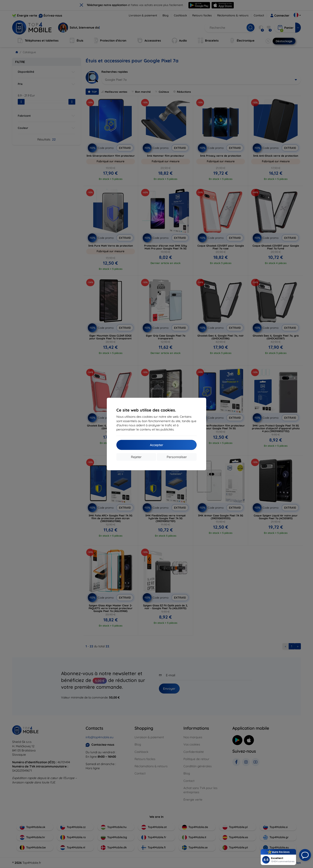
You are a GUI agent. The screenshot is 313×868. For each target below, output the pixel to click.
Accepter (157, 445)
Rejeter (136, 457)
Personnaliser (177, 457)
